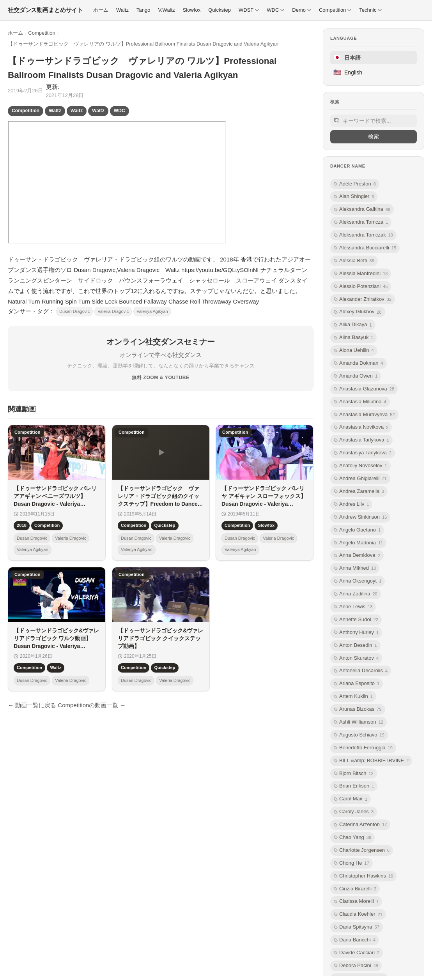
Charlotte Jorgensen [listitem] (362, 850)
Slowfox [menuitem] (192, 10)
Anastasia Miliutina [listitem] (360, 402)
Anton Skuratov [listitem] (356, 658)
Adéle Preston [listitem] (355, 184)
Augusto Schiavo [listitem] (359, 735)
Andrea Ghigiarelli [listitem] (360, 479)
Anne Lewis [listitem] (353, 607)
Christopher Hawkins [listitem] (363, 876)
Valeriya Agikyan (152, 311)
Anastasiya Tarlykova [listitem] (363, 453)
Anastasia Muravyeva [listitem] (364, 415)
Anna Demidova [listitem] (357, 555)
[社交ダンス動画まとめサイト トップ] (45, 10)
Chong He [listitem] (351, 863)
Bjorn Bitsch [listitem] (354, 774)
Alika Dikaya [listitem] (353, 325)
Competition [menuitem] (335, 10)
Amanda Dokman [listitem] (359, 363)
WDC (120, 111)
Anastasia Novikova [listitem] (361, 427)
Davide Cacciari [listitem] (357, 953)
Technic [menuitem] (370, 10)
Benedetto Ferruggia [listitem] (363, 748)
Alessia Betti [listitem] (354, 261)
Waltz (55, 111)
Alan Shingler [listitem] (354, 197)
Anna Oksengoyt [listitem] (358, 581)
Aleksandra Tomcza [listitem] (361, 222)
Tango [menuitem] (143, 10)
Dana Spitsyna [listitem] (357, 927)
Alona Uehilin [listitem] (354, 351)
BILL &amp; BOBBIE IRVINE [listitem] (371, 761)
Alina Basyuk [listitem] (353, 338)
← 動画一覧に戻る (32, 705)
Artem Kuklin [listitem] (353, 697)
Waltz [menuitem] (122, 10)
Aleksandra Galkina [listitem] (362, 209)
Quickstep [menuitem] (220, 10)
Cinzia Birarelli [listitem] (355, 889)
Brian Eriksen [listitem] (354, 786)
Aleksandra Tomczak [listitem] (363, 235)
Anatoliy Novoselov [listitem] (360, 466)
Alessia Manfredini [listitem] (361, 274)
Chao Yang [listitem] (352, 838)
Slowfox (266, 525)
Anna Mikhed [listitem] (355, 568)
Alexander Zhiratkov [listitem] (363, 299)
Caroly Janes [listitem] (354, 812)
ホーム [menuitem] (101, 10)
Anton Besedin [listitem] (355, 645)
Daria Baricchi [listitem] (355, 940)
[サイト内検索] (374, 121)
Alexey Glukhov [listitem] (358, 312)
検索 (374, 136)
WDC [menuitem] (275, 10)
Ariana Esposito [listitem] (357, 684)
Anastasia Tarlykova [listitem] (361, 440)
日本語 (347, 57)
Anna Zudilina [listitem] (356, 594)
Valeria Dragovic (113, 311)
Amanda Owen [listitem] (356, 376)
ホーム (15, 33)
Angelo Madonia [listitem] (358, 543)
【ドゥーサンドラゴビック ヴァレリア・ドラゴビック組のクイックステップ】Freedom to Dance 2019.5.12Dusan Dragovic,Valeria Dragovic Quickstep (160, 504)
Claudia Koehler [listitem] (358, 914)
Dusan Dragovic (74, 311)
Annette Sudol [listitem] (356, 620)
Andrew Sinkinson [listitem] (360, 517)
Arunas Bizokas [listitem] (358, 709)
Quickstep (165, 525)
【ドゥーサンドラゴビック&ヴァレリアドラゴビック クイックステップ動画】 (160, 638)
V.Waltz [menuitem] (167, 10)
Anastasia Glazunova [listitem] (364, 389)
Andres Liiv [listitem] (351, 504)
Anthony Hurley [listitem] (356, 633)
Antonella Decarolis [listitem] (361, 671)
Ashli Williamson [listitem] (359, 722)
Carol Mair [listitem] (351, 799)
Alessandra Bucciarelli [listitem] (365, 248)
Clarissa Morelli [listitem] (356, 901)
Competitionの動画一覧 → (92, 705)
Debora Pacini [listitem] (356, 966)
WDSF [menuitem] (249, 10)
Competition (42, 33)
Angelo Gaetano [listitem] (357, 530)
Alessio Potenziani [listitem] (361, 287)
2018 (22, 525)
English (348, 72)
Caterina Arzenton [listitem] (360, 825)
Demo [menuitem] (302, 10)
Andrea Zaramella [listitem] (359, 492)
